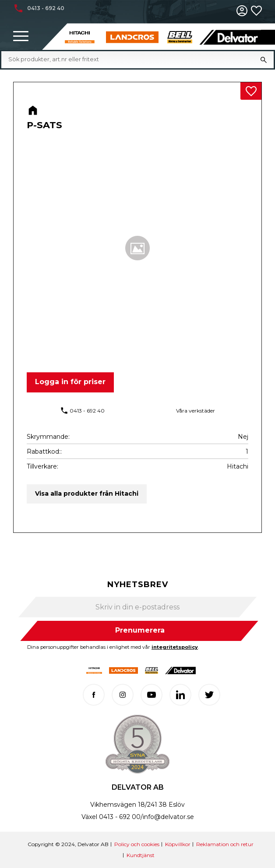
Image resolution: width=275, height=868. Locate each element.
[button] (21, 37)
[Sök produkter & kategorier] (131, 59)
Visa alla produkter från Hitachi (87, 493)
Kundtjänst (141, 855)
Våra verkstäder (196, 411)
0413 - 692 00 (120, 817)
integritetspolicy (175, 647)
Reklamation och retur (225, 844)
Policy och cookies (137, 844)
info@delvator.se (168, 817)
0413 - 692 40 (87, 411)
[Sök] (264, 59)
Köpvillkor (178, 844)
